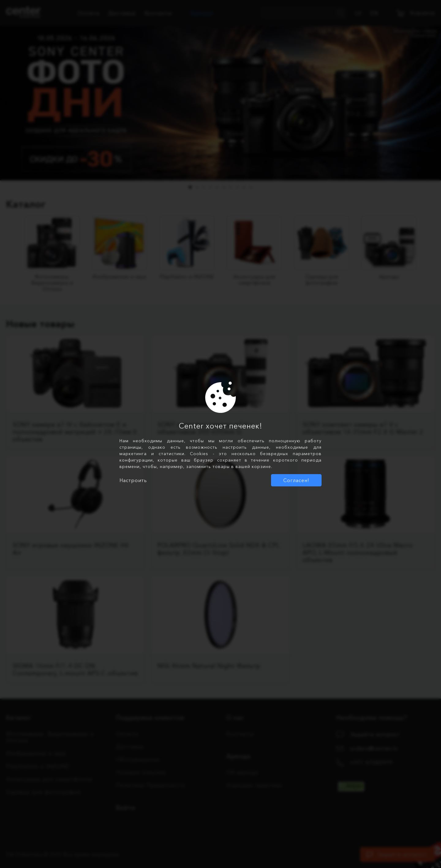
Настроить (133, 480)
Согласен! (296, 480)
